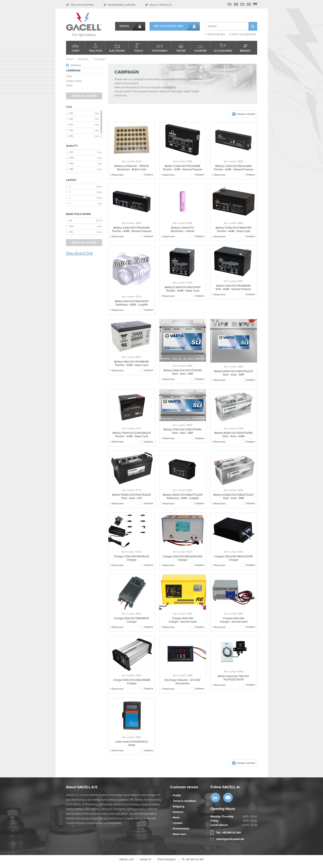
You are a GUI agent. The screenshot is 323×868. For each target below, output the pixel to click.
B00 (72, 226)
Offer (69, 76)
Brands (245, 51)
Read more (118, 175)
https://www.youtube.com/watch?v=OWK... (228, 798)
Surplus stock (74, 81)
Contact (178, 823)
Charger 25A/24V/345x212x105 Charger (234, 558)
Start (76, 51)
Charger (200, 51)
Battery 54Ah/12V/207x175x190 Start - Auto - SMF (183, 372)
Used (69, 85)
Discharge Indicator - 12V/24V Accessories (183, 682)
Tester (181, 51)
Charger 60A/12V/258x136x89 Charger (132, 682)
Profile (177, 795)
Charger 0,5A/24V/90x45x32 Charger (132, 558)
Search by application (244, 34)
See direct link (79, 253)
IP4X (72, 158)
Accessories (223, 51)
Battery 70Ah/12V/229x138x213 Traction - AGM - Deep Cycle (132, 435)
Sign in (124, 26)
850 (71, 136)
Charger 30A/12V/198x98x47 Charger (132, 620)
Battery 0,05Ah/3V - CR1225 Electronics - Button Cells (132, 168)
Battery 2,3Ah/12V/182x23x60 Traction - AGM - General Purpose (233, 168)
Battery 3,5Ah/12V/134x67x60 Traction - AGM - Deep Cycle (233, 229)
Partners (178, 812)
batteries (76, 65)
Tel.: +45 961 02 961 (228, 833)
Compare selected (246, 114)
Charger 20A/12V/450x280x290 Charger (183, 558)
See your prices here (169, 26)
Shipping (179, 807)
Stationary (160, 51)
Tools (138, 51)
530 (71, 113)
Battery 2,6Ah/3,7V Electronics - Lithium (183, 229)
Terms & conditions (185, 801)
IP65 (72, 164)
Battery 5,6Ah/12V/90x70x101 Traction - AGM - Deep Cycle (183, 289)
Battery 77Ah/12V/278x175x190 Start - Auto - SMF (183, 431)
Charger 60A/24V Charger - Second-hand (183, 620)
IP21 (71, 152)
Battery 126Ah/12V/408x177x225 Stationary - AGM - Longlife (183, 497)
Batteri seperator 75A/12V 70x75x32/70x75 (233, 678)
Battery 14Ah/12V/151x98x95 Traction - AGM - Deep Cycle (132, 363)
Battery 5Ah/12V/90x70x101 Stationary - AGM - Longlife (132, 303)
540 (71, 119)
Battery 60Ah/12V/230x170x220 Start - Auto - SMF (234, 373)
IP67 (72, 169)
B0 (71, 221)
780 (71, 130)
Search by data (216, 34)
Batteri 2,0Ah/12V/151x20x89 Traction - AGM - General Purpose (183, 168)
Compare (148, 175)
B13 (71, 232)
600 (71, 125)
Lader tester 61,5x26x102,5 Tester (132, 743)
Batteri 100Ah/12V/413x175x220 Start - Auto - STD (132, 497)
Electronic (117, 51)
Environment (181, 829)
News (176, 818)
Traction (95, 51)
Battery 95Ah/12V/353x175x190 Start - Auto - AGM (234, 435)
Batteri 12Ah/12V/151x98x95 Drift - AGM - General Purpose (233, 287)
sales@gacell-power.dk (230, 839)
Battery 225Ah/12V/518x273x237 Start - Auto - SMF (234, 497)
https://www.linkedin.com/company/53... (215, 798)
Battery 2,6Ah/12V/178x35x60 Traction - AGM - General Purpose (132, 229)
